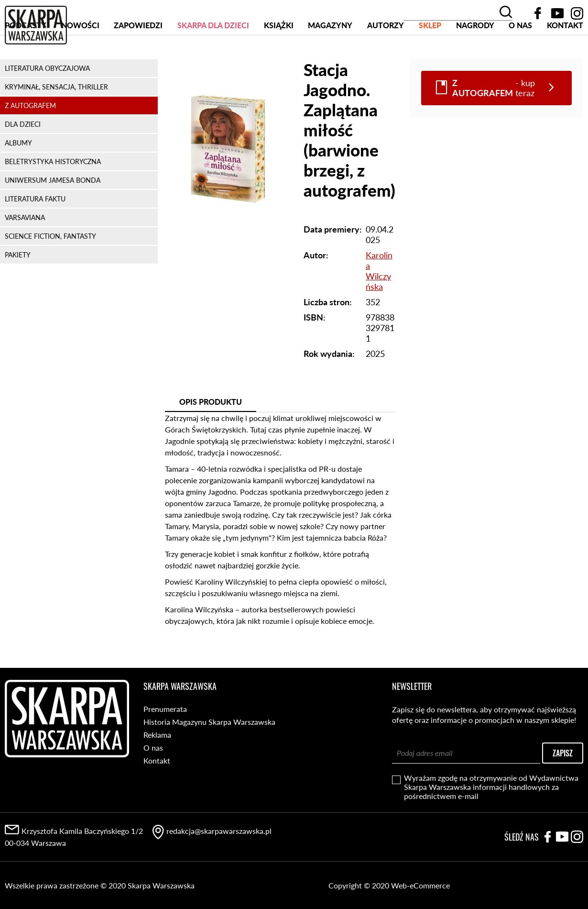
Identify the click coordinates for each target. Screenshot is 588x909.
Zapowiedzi (138, 61)
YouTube (557, 13)
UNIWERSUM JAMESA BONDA (53, 216)
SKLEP (430, 61)
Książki (279, 61)
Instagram (577, 13)
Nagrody (475, 61)
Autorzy (386, 61)
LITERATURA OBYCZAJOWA (47, 105)
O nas (520, 61)
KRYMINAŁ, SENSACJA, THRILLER (56, 123)
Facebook (538, 13)
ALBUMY (18, 179)
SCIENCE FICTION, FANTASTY (50, 272)
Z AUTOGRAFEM (30, 142)
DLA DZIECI (23, 161)
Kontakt (565, 61)
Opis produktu (211, 438)
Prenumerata (165, 709)
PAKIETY (18, 291)
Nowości (80, 61)
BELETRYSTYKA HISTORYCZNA (53, 198)
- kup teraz (494, 124)
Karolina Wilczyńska (379, 307)
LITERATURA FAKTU (35, 235)
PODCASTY (26, 61)
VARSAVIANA (25, 254)
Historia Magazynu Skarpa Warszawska (209, 722)
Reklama (157, 735)
